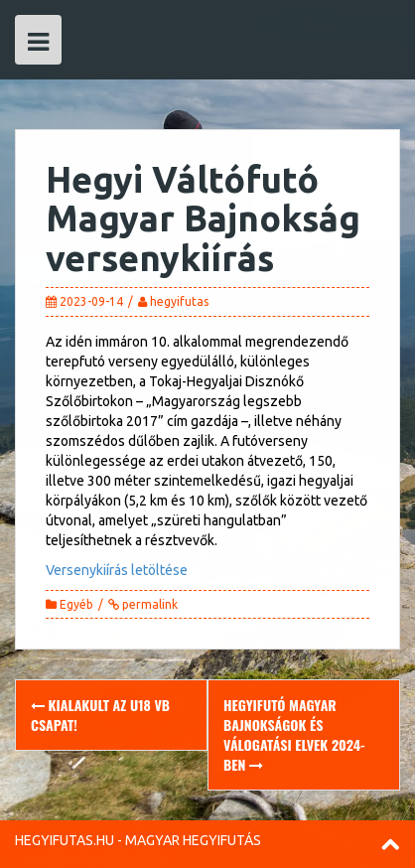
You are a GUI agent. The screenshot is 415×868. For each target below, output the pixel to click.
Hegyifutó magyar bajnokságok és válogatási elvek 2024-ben (294, 734)
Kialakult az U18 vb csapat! (100, 715)
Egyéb (76, 604)
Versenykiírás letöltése (117, 570)
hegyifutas (179, 301)
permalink (148, 604)
